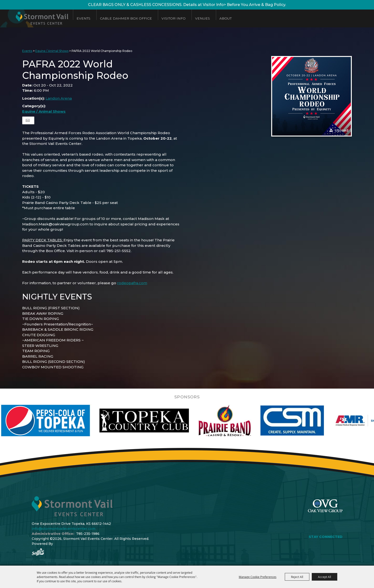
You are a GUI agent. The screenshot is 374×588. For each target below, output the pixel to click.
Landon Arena (59, 98)
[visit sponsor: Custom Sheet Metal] (302, 421)
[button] (312, 96)
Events (83, 18)
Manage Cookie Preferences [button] (258, 577)
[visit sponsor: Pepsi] (56, 421)
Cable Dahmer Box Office (126, 18)
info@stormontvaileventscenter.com (64, 529)
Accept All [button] (325, 577)
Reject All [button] (297, 577)
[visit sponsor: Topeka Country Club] (154, 421)
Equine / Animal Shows (52, 51)
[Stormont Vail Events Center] (34, 18)
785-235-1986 (88, 534)
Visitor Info (174, 18)
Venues (203, 18)
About (226, 18)
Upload (342, 130)
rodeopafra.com (132, 283)
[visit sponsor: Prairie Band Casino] (235, 421)
